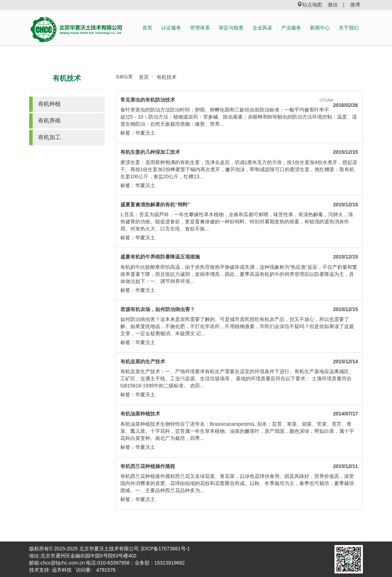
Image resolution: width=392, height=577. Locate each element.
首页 (147, 28)
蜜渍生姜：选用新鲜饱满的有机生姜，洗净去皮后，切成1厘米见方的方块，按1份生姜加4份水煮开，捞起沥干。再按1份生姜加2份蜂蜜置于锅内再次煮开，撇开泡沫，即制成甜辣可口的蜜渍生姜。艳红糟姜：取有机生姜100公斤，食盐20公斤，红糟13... (239, 169)
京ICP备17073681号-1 (165, 549)
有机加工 (49, 137)
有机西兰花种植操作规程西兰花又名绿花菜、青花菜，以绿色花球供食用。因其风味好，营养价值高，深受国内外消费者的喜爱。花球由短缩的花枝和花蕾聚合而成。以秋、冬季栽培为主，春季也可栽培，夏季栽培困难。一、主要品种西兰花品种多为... (237, 483)
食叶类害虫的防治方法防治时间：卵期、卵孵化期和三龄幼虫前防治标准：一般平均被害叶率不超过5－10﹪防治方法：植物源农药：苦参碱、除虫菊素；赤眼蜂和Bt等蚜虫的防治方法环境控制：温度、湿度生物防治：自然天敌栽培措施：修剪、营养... (239, 117)
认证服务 (171, 28)
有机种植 (49, 104)
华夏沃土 (145, 133)
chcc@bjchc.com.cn (63, 563)
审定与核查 (231, 28)
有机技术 (67, 78)
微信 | (336, 5)
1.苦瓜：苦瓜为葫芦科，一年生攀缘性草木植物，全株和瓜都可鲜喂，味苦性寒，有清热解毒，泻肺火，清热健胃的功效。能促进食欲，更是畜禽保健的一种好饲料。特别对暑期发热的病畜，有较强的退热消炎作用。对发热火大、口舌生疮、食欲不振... (237, 222)
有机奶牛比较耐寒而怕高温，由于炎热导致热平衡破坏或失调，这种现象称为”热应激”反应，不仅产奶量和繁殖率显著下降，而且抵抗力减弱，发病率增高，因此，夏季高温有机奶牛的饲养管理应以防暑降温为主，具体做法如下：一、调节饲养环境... (239, 274)
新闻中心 (320, 28)
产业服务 (291, 28)
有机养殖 (49, 121)
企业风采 (262, 28)
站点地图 (310, 5)
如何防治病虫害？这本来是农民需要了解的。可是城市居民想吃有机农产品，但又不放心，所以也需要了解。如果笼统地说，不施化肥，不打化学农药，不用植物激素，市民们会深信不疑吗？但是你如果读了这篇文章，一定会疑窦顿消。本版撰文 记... (237, 326)
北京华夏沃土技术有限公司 (109, 549)
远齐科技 (62, 570)
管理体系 (200, 28)
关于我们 (349, 28)
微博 (355, 5)
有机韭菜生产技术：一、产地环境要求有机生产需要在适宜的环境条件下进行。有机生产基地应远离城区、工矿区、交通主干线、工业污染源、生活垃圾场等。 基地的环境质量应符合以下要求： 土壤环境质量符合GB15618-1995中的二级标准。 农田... (237, 379)
